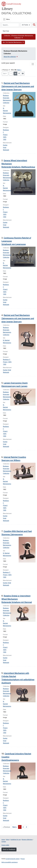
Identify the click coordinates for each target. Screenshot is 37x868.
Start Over (6, 31)
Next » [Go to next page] (15, 827)
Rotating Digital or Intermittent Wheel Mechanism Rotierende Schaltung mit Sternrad (17, 599)
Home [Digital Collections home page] (3, 840)
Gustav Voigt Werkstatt (6, 148)
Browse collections (27, 840)
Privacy (23, 859)
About (8, 840)
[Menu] (6, 19)
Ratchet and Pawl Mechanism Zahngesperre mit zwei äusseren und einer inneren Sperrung (18, 86)
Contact (4, 842)
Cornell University (11, 4)
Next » (19, 70)
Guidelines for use (16, 840)
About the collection (11, 57)
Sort (4, 74)
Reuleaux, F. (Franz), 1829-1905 (6, 135)
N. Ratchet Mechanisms (7, 111)
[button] (18, 37)
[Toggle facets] (33, 64)
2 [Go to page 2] (23, 827)
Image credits (5, 845)
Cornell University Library (13, 859)
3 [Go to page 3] (26, 827)
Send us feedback (9, 849)
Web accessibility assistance (10, 862)
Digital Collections (16, 13)
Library (7, 9)
